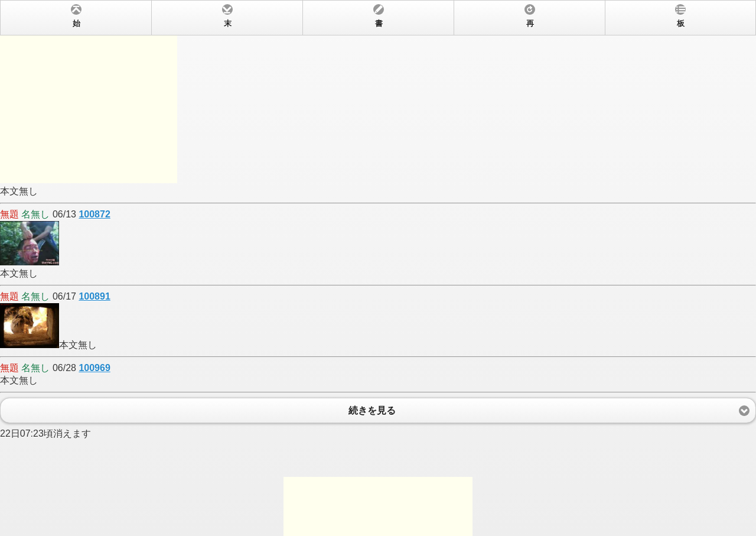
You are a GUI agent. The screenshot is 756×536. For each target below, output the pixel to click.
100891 (94, 296)
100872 (94, 214)
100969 (94, 368)
